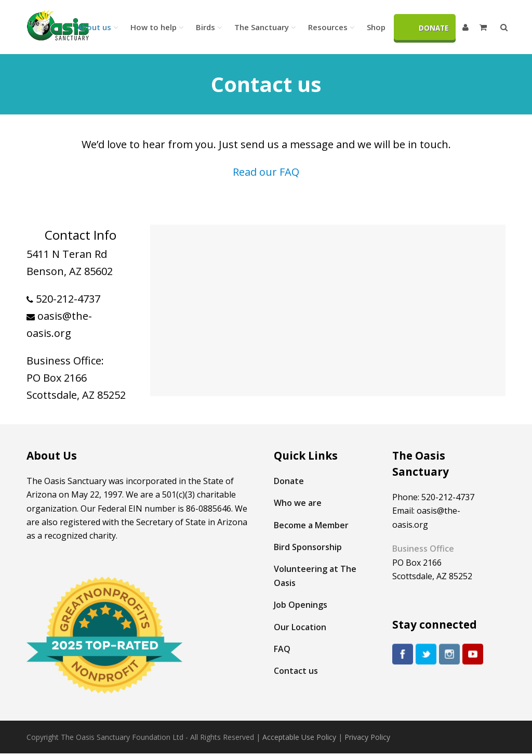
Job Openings (301, 605)
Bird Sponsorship (308, 547)
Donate (289, 481)
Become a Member (311, 525)
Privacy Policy (367, 737)
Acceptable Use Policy (299, 737)
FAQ (282, 649)
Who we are (298, 503)
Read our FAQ (266, 172)
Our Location (300, 627)
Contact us (296, 671)
